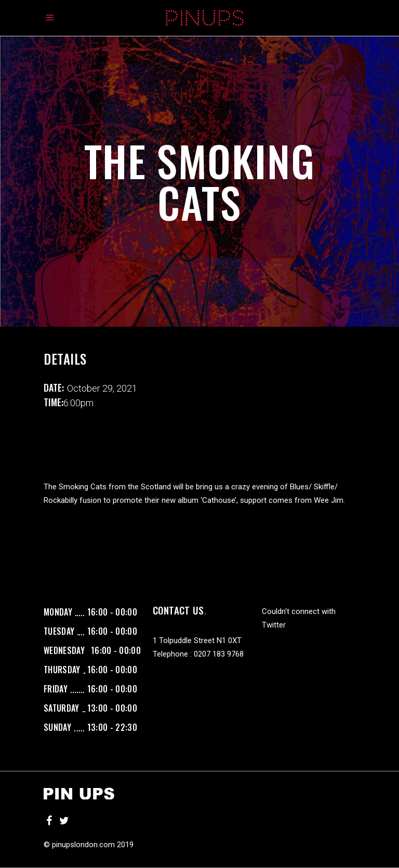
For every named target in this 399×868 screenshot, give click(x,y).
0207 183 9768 (219, 654)
